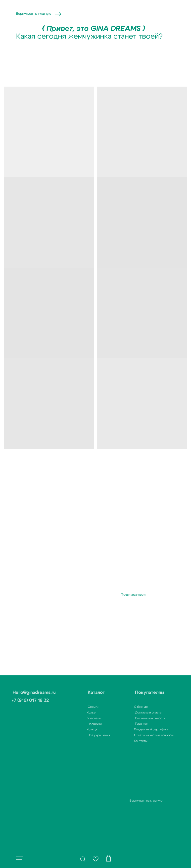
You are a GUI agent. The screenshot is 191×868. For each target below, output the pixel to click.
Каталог (86, 693)
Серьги (83, 707)
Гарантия (132, 724)
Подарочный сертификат (140, 729)
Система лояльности (140, 718)
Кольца (80, 729)
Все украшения (89, 735)
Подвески (85, 724)
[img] (83, 859)
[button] (20, 858)
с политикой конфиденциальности (61, 610)
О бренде (129, 707)
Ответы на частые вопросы (142, 735)
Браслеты (82, 718)
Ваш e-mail (50, 582)
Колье (79, 712)
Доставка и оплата (138, 712)
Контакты (129, 741)
